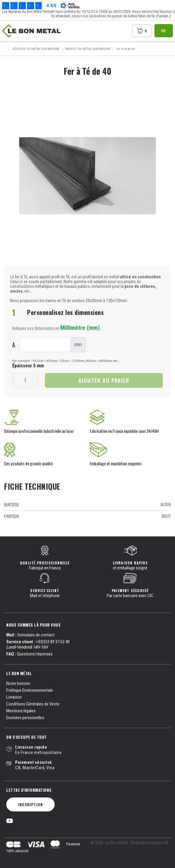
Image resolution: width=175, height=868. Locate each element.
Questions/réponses (35, 654)
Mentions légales (21, 711)
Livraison (14, 697)
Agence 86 (160, 843)
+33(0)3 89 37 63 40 (53, 642)
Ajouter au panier (104, 380)
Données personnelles (25, 718)
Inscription (30, 804)
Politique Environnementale (30, 690)
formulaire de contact (36, 635)
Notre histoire (18, 683)
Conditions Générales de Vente (33, 704)
